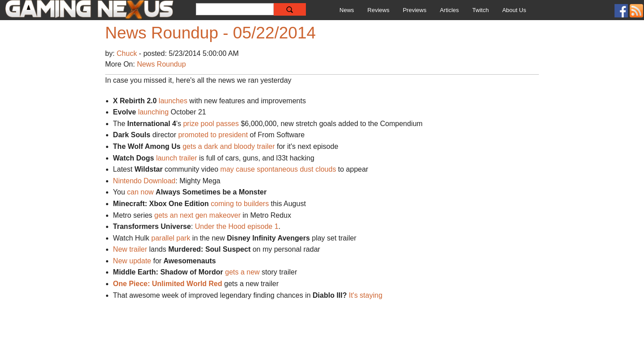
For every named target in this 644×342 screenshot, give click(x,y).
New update (132, 261)
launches (173, 101)
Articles (449, 10)
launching (154, 112)
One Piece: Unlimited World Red (168, 284)
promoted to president (213, 135)
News (347, 10)
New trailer (130, 249)
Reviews (379, 10)
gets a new (243, 272)
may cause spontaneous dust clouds (278, 169)
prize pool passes (211, 124)
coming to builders (240, 204)
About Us (514, 10)
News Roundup (161, 64)
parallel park (172, 238)
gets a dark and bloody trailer (229, 146)
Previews (415, 10)
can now (140, 192)
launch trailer (177, 158)
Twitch (481, 10)
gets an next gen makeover (197, 215)
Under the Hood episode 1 (237, 226)
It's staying (367, 295)
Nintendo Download (144, 181)
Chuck (128, 53)
